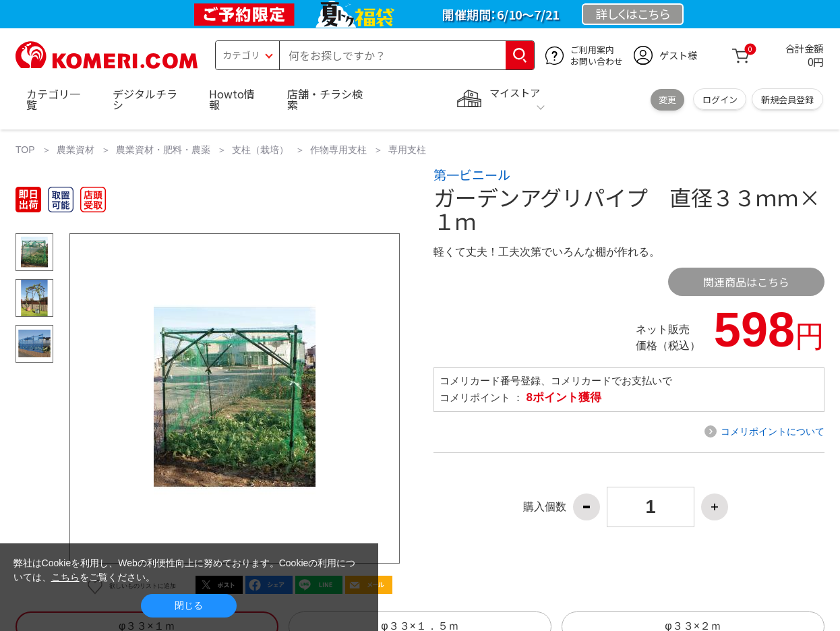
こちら (65, 577)
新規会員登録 (787, 99)
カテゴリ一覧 (53, 99)
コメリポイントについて (773, 431)
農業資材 (76, 150)
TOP (25, 150)
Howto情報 (232, 99)
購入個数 (545, 507)
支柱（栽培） (260, 150)
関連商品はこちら (746, 282)
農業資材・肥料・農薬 (163, 150)
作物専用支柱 (338, 150)
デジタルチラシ (145, 99)
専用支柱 (407, 150)
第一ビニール (472, 175)
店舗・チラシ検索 (325, 99)
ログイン (720, 99)
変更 (667, 99)
